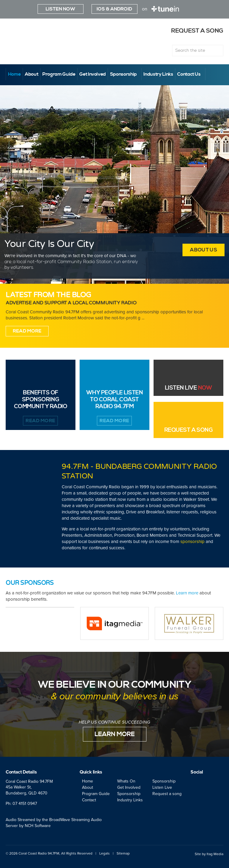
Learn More (115, 734)
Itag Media (215, 854)
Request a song (190, 31)
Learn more (187, 593)
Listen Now (60, 9)
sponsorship (192, 541)
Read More (27, 331)
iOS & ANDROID (114, 9)
